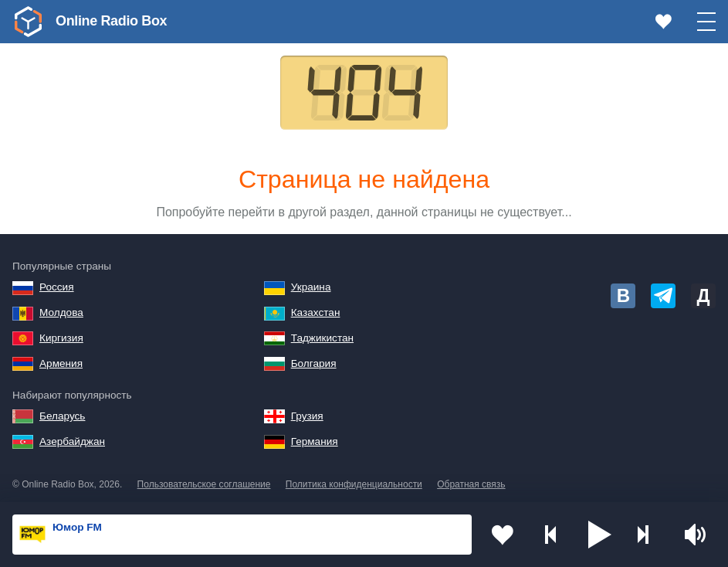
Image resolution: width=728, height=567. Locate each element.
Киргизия (61, 338)
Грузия (307, 416)
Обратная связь (471, 484)
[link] (28, 22)
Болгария (314, 363)
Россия (57, 287)
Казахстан (316, 312)
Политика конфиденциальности (354, 484)
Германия (315, 441)
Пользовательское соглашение (204, 484)
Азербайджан (72, 441)
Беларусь (62, 416)
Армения (61, 363)
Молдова (61, 312)
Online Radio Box (111, 21)
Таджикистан (322, 338)
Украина (311, 287)
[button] (600, 535)
